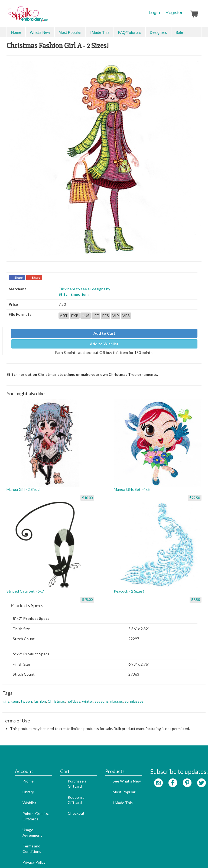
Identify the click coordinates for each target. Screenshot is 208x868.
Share (19, 274)
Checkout (68, 783)
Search (170, 32)
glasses (117, 696)
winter (87, 696)
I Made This (115, 773)
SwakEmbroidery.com (47, 16)
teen (15, 696)
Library (20, 762)
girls (6, 696)
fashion (40, 696)
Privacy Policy (26, 832)
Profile (20, 751)
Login (154, 13)
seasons (102, 696)
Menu (15, 32)
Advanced (189, 32)
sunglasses (134, 696)
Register (174, 13)
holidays (74, 696)
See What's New (119, 751)
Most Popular (116, 762)
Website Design (89, 855)
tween (26, 696)
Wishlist (21, 773)
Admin (111, 855)
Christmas (56, 696)
